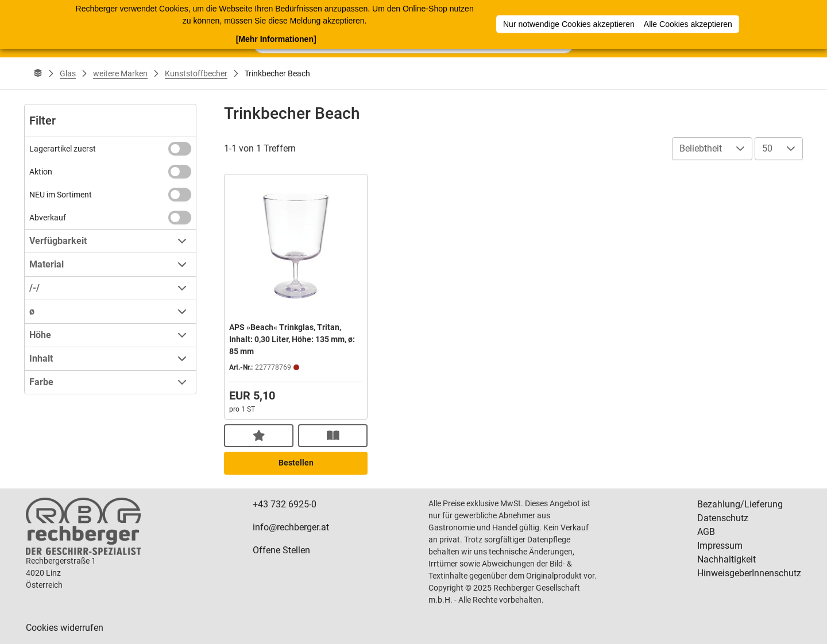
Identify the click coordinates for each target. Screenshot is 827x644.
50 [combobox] (767, 148)
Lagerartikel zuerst (63, 149)
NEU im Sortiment (61, 195)
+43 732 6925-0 (285, 504)
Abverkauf (48, 218)
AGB (706, 532)
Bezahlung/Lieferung (740, 504)
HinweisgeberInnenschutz (749, 573)
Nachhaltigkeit (726, 559)
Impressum (720, 546)
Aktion (41, 172)
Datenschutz (723, 518)
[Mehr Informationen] (276, 38)
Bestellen (296, 463)
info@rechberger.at (291, 527)
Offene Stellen (281, 550)
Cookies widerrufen (65, 628)
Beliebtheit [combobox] (701, 148)
